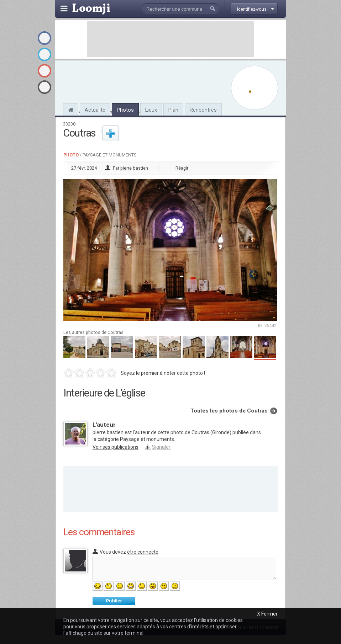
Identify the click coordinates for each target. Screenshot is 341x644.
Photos (125, 110)
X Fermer (267, 614)
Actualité (95, 110)
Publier (114, 601)
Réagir (182, 168)
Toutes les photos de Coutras (229, 411)
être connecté (143, 552)
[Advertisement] (170, 39)
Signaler (161, 447)
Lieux (151, 110)
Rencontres (203, 110)
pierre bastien (134, 168)
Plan (173, 110)
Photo (71, 155)
